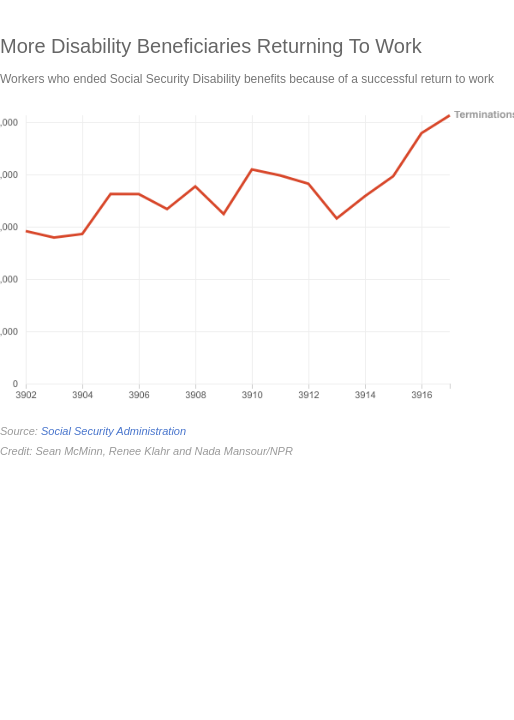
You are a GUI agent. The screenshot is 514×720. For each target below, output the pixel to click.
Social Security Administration (113, 431)
